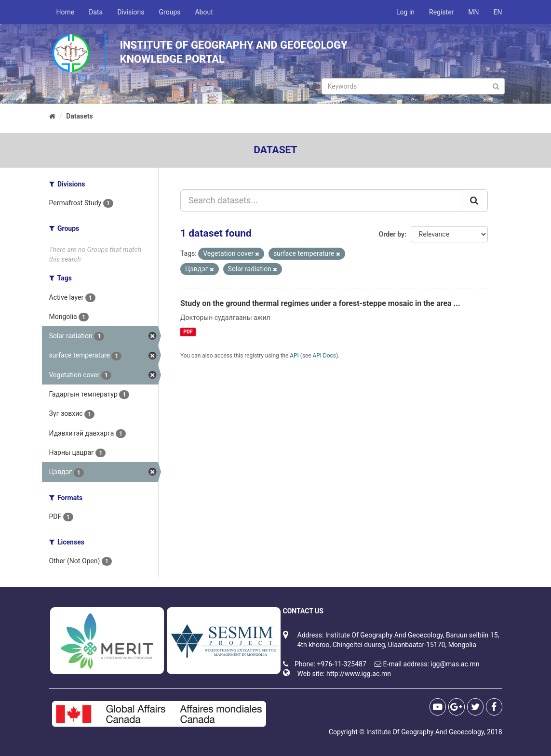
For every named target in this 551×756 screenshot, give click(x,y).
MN (473, 12)
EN (498, 12)
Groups (170, 12)
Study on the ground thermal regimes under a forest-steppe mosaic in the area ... (320, 303)
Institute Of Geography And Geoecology (425, 732)
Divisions (131, 12)
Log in (405, 12)
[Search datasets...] (321, 200)
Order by (392, 234)
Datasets (80, 116)
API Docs (324, 356)
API (294, 356)
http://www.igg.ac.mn (359, 674)
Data (96, 12)
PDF (188, 332)
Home (66, 12)
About (204, 12)
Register (441, 12)
